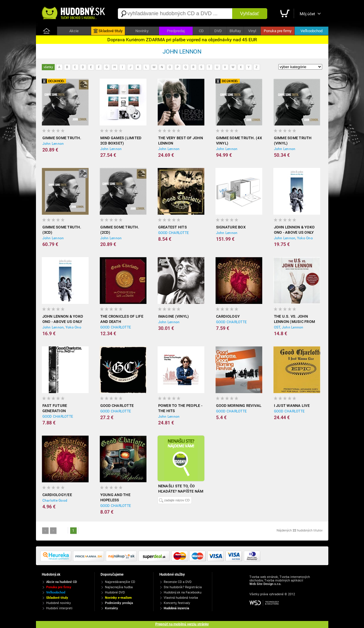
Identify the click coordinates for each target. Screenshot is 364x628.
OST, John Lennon (289, 327)
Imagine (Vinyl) (174, 316)
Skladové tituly (108, 31)
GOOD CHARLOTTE (174, 233)
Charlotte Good (55, 500)
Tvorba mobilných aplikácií (284, 580)
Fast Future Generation (55, 408)
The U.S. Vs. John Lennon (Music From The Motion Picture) (295, 319)
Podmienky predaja (119, 603)
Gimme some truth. (62, 138)
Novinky (142, 31)
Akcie (74, 31)
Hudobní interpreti (59, 608)
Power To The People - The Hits (180, 408)
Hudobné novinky (58, 603)
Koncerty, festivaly (177, 603)
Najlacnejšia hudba (119, 587)
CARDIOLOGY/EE (57, 495)
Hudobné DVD (115, 592)
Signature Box (231, 227)
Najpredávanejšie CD (120, 582)
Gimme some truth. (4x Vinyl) (239, 141)
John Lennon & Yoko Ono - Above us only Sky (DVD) (63, 319)
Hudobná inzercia (176, 608)
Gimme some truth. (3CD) (62, 230)
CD (201, 31)
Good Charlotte (117, 406)
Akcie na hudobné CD (62, 582)
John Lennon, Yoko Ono (293, 238)
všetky (48, 67)
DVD (218, 31)
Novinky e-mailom (118, 598)
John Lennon (53, 144)
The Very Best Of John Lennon (181, 141)
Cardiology (228, 316)
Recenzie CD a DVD (178, 582)
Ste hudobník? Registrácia (183, 587)
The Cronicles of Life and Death (122, 319)
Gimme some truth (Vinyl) (293, 141)
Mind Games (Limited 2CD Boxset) (121, 141)
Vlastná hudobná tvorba (181, 598)
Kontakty (112, 608)
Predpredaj (176, 31)
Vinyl (252, 31)
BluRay (235, 31)
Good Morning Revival (239, 406)
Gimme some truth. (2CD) (120, 230)
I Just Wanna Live (292, 406)
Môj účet (307, 14)
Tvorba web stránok (264, 577)
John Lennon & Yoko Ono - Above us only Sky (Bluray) (294, 230)
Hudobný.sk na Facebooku (183, 592)
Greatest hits (172, 227)
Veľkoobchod (312, 31)
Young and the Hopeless (115, 497)
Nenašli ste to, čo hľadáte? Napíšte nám (181, 489)
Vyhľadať (249, 14)
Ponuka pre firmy (278, 31)
